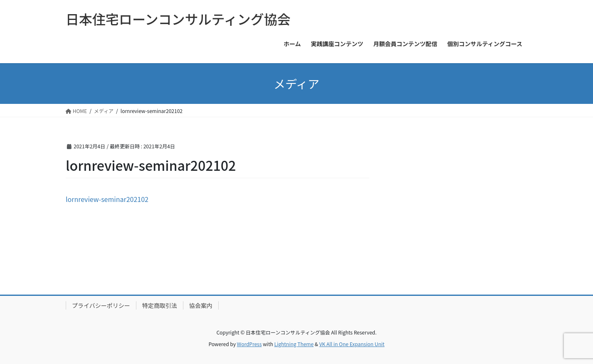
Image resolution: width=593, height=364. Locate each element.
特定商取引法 (160, 305)
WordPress (250, 344)
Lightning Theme (294, 344)
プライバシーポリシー (101, 305)
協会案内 (201, 305)
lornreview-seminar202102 (107, 199)
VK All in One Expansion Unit (352, 344)
